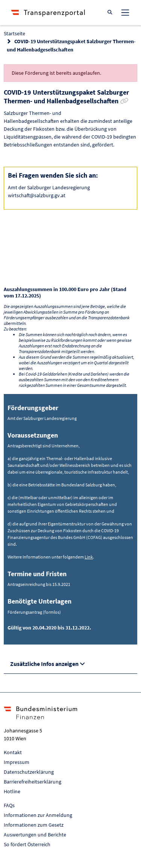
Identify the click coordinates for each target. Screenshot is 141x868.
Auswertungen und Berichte (35, 835)
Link (89, 557)
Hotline (12, 791)
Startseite (14, 33)
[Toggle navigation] (125, 12)
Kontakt (13, 752)
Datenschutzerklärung (29, 772)
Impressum (17, 762)
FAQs (9, 805)
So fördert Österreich (27, 844)
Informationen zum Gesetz (34, 825)
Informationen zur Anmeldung (38, 815)
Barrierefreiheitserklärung (33, 782)
